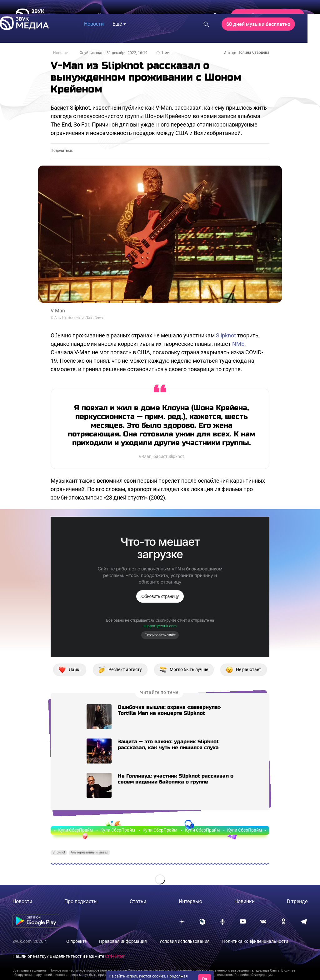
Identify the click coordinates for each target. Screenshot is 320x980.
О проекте (76, 941)
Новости (61, 53)
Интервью (190, 901)
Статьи (138, 901)
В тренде (297, 901)
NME (238, 344)
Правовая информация (123, 941)
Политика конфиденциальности (255, 941)
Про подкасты (81, 901)
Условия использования (185, 941)
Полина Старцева (253, 52)
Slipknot (226, 335)
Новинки (245, 901)
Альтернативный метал (89, 852)
